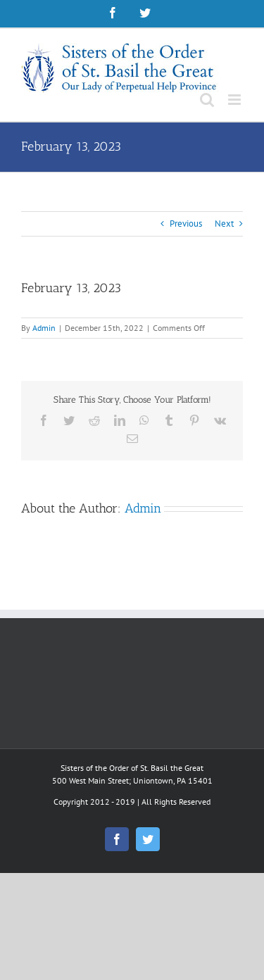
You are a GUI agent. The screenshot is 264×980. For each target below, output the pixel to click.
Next (224, 224)
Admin (44, 328)
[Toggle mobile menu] (235, 100)
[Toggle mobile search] (207, 100)
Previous (186, 224)
